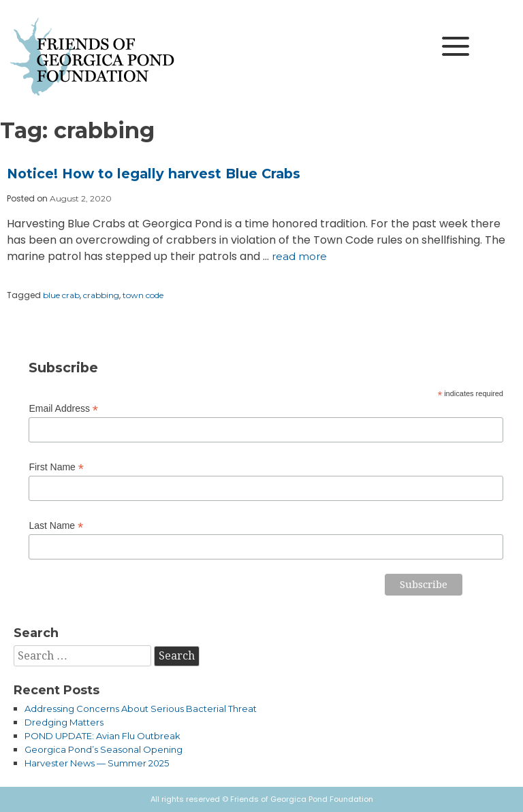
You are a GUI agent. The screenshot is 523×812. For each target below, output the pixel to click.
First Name (56, 467)
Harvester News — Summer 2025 (97, 763)
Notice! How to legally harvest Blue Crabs (154, 174)
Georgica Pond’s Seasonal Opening (104, 749)
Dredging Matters (64, 722)
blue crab (61, 295)
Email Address (63, 409)
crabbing (101, 295)
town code (143, 295)
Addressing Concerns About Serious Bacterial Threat (141, 709)
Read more (299, 256)
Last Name (56, 526)
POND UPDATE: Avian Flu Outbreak (102, 736)
